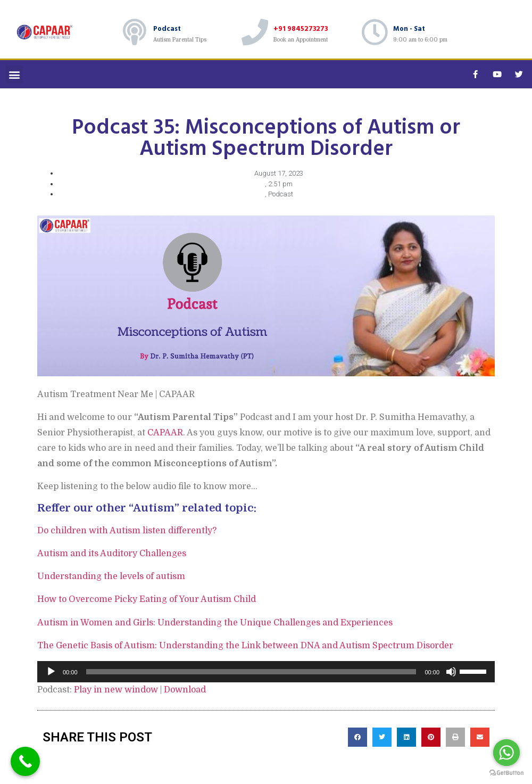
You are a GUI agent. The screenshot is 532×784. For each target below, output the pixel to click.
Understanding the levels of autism (111, 576)
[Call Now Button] (25, 761)
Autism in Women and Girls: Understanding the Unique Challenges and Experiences (215, 623)
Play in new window (116, 690)
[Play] (51, 672)
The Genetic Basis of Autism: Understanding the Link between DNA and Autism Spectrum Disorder (245, 646)
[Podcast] (135, 32)
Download (185, 690)
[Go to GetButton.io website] (506, 773)
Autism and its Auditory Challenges (112, 554)
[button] (14, 74)
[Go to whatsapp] (506, 753)
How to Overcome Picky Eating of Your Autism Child (147, 599)
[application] (266, 672)
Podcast (167, 28)
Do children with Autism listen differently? (127, 531)
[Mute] (451, 672)
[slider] (251, 672)
